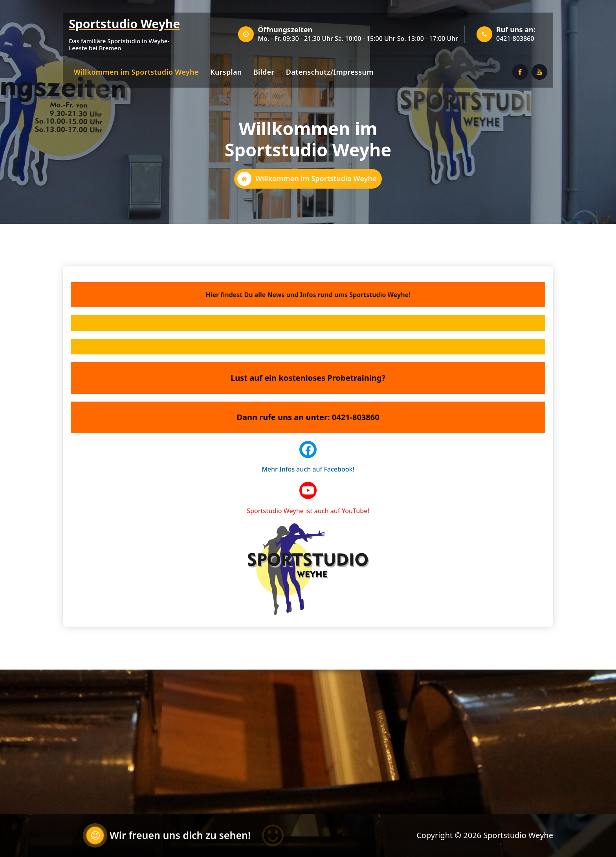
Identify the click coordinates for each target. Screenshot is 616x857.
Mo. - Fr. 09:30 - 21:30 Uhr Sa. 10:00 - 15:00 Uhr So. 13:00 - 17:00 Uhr (358, 39)
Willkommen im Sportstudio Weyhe (136, 72)
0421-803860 (515, 39)
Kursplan (226, 72)
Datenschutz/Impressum (330, 72)
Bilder (264, 72)
